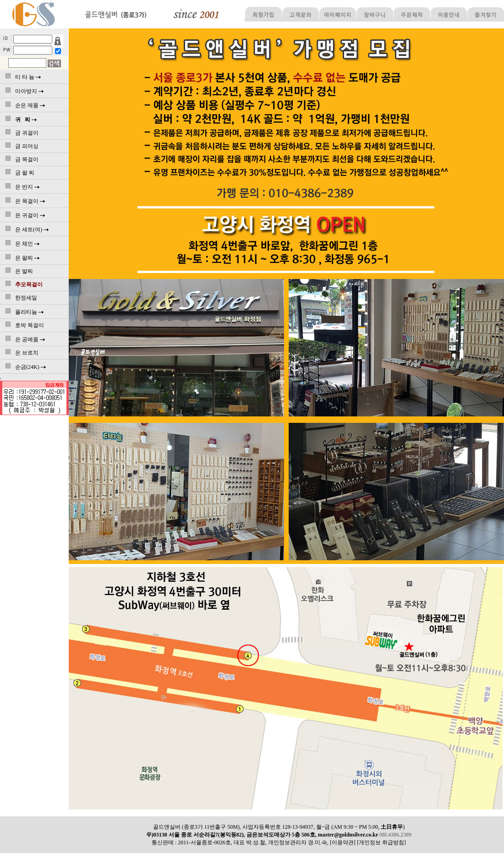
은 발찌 (18, 271)
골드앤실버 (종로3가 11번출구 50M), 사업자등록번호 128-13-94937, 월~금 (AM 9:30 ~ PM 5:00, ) (279, 827)
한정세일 (20, 298)
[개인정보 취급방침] (381, 842)
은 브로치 (20, 353)
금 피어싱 (20, 146)
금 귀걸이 (20, 133)
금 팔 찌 (18, 173)
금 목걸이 (20, 159)
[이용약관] (343, 842)
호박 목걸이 (23, 325)
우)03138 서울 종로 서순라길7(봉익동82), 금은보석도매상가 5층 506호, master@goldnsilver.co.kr (263, 835)
